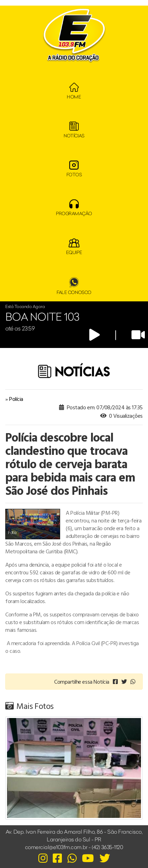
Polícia (16, 399)
